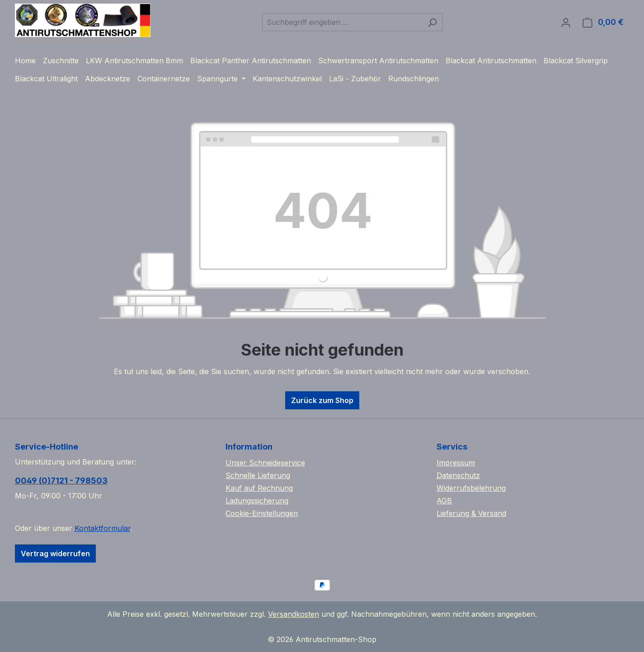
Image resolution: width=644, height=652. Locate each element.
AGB (444, 501)
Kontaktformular (103, 528)
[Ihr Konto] (566, 22)
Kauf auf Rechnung (259, 488)
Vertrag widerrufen (55, 553)
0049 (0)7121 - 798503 (61, 481)
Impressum (456, 463)
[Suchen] (432, 22)
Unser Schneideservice (265, 463)
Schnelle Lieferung (258, 475)
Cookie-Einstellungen (262, 513)
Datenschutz (458, 475)
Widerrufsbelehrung (471, 488)
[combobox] (342, 22)
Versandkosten (294, 614)
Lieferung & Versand (471, 513)
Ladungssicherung (257, 501)
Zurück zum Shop (322, 400)
